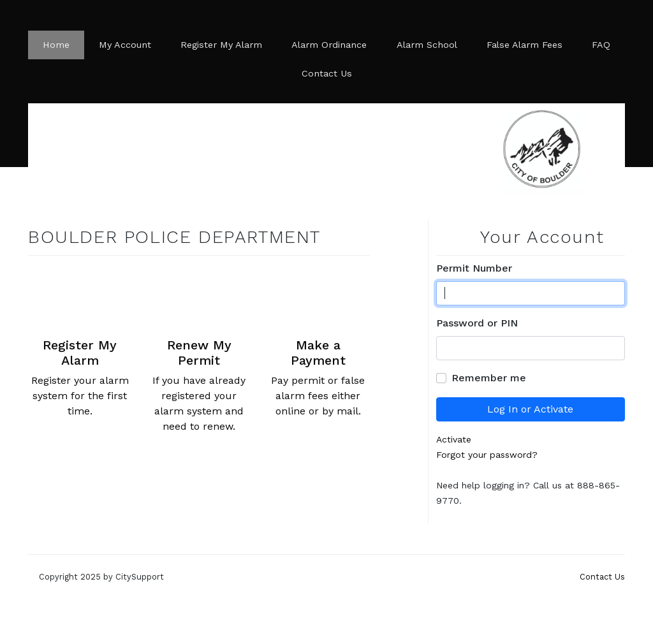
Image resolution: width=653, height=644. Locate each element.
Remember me (489, 378)
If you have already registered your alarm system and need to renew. (199, 349)
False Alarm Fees (525, 45)
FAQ (601, 45)
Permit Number (474, 268)
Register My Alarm (221, 45)
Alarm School (427, 45)
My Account (125, 45)
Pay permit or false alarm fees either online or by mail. (318, 341)
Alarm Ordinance (329, 45)
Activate (454, 439)
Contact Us (327, 73)
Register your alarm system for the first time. (80, 341)
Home (56, 45)
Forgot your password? (487, 455)
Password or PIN (477, 323)
